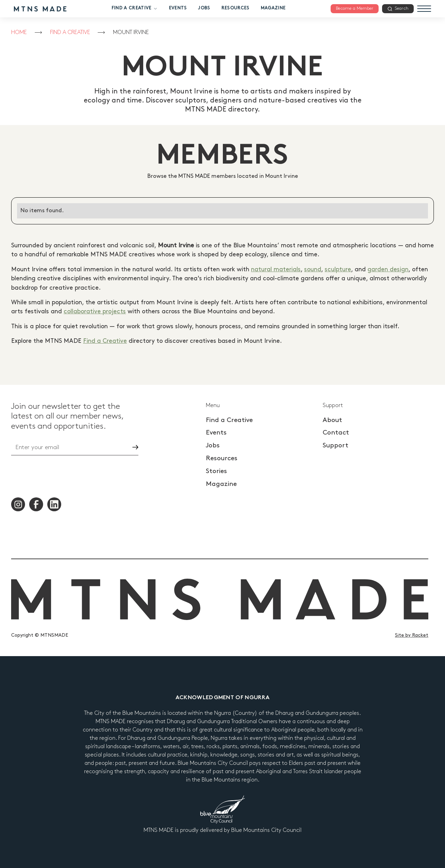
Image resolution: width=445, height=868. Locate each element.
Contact (336, 433)
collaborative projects (95, 312)
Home (19, 32)
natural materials (276, 270)
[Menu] (424, 9)
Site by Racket (412, 635)
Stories (216, 471)
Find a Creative (135, 9)
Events (178, 8)
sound (313, 270)
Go (129, 447)
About (332, 420)
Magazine (273, 8)
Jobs (204, 8)
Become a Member (355, 8)
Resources (236, 8)
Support (335, 445)
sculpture (338, 270)
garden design (388, 270)
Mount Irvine (131, 32)
